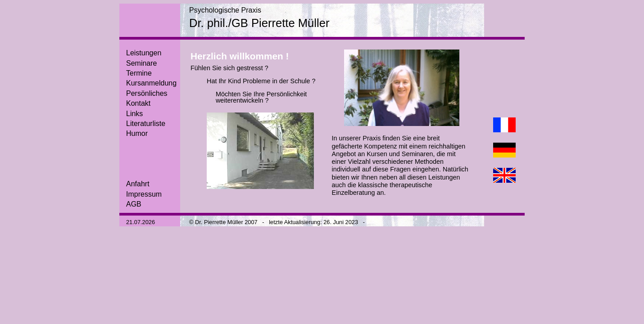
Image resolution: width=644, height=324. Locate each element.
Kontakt (138, 103)
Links (134, 114)
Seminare (141, 63)
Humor (137, 133)
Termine (139, 73)
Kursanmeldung (151, 83)
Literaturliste (146, 124)
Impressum (144, 194)
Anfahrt (138, 184)
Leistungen (144, 53)
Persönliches (147, 93)
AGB (134, 204)
